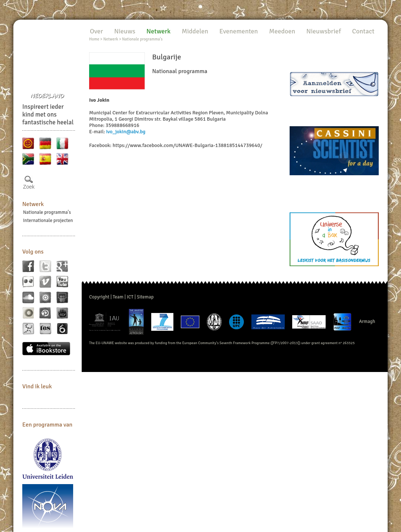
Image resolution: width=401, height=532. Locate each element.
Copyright (99, 297)
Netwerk (33, 204)
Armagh (367, 322)
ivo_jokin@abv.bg (126, 132)
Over (96, 31)
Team (118, 297)
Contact (363, 31)
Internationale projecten (48, 221)
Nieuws (125, 31)
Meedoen (282, 31)
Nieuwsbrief (324, 31)
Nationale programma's (47, 212)
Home (94, 39)
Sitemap (145, 297)
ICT (130, 297)
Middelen (195, 31)
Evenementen (239, 31)
